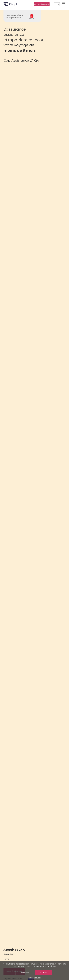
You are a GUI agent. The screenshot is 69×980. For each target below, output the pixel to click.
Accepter (43, 973)
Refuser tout (24, 973)
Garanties (8, 954)
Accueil (15, 5)
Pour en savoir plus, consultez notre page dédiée (34, 967)
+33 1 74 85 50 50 (26, 3)
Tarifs (6, 959)
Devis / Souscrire (42, 4)
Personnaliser (35, 978)
